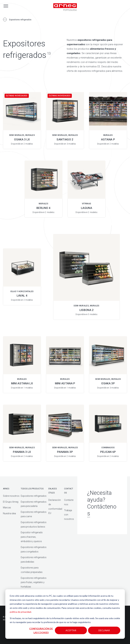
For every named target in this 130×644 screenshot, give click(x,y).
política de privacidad (20, 612)
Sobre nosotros (11, 496)
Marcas (7, 508)
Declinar (104, 630)
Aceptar (71, 630)
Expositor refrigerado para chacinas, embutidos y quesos (32, 537)
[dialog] (65, 614)
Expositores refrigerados (34, 496)
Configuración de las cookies (41, 631)
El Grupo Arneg (11, 502)
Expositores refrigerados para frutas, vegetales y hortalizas (34, 582)
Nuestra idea (9, 513)
